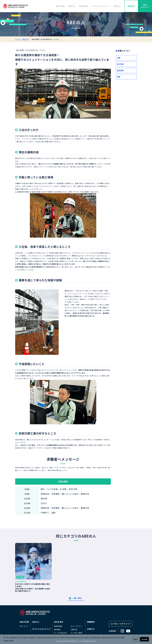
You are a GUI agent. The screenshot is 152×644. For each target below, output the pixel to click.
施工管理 (120, 64)
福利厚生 (57, 629)
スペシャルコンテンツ (101, 6)
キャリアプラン (76, 626)
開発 (119, 77)
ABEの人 (72, 6)
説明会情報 (58, 626)
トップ (17, 39)
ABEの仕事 (60, 6)
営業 (119, 58)
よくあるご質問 (76, 633)
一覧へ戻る (77, 598)
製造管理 (120, 70)
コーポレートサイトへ (121, 624)
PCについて (24, 626)
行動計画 (74, 629)
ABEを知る (83, 6)
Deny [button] (136, 639)
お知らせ (117, 6)
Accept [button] (144, 639)
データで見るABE (61, 633)
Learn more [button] (8, 641)
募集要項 (131, 6)
